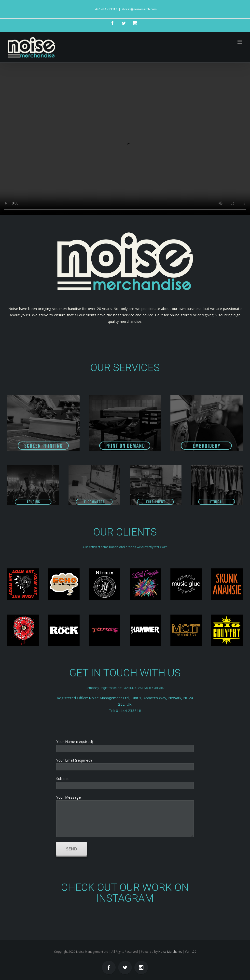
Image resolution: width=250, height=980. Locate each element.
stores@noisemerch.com (139, 9)
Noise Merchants (170, 952)
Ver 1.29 (191, 952)
